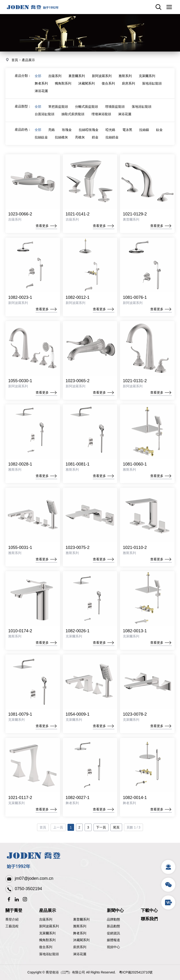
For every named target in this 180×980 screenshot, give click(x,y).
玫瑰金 (67, 130)
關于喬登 (14, 910)
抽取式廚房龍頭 (73, 114)
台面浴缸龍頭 (45, 114)
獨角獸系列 (63, 83)
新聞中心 (115, 910)
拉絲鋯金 (112, 137)
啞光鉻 (110, 130)
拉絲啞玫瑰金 (89, 130)
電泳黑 (127, 130)
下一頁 (101, 836)
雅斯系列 (125, 76)
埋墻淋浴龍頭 (101, 114)
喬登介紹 (12, 919)
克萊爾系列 (147, 76)
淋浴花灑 (41, 91)
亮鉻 (52, 130)
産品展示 (48, 910)
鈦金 (159, 130)
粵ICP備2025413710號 (136, 972)
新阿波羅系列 (102, 76)
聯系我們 (149, 919)
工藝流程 (12, 926)
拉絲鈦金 (41, 137)
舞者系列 (41, 83)
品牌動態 (113, 919)
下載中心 (149, 910)
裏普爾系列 (77, 76)
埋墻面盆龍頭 (115, 107)
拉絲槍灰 (61, 137)
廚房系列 (128, 83)
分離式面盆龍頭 (86, 107)
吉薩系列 (55, 76)
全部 (38, 76)
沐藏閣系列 (86, 83)
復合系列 (108, 83)
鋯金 (95, 137)
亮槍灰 (80, 137)
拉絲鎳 (144, 130)
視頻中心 (113, 947)
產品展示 (28, 60)
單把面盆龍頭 (58, 107)
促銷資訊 (113, 933)
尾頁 (116, 836)
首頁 (15, 60)
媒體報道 (113, 940)
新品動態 (113, 926)
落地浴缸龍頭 (152, 83)
